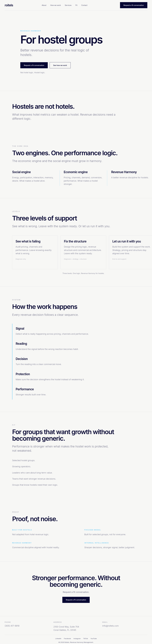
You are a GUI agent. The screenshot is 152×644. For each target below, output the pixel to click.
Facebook (67, 638)
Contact (84, 5)
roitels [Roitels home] (9, 5)
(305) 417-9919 (12, 626)
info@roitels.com (110, 626)
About (44, 5)
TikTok (86, 638)
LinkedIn (58, 638)
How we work (56, 5)
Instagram (77, 638)
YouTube (94, 638)
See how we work (60, 65)
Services (68, 5)
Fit (76, 5)
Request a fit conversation (134, 5)
